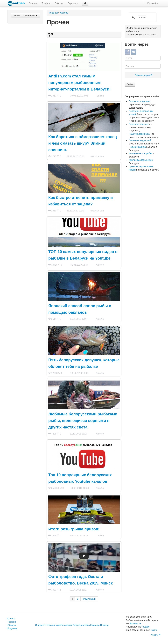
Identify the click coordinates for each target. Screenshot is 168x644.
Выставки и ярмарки (24, 133)
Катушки (18, 42)
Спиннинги (19, 46)
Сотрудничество (81, 625)
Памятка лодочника (139, 134)
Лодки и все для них (24, 107)
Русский (153, 3)
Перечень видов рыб (140, 140)
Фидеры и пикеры (23, 50)
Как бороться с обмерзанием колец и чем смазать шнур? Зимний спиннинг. (83, 143)
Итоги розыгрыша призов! (74, 529)
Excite (154, 630)
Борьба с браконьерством (22, 155)
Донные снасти (21, 67)
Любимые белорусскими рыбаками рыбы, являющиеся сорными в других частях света (83, 421)
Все (15, 22)
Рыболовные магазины (25, 129)
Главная (53, 13)
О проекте (41, 625)
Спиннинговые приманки (21, 31)
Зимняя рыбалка (22, 75)
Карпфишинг (20, 59)
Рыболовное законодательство (23, 162)
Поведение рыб (21, 177)
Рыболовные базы (23, 137)
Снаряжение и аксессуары (21, 102)
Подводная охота (22, 91)
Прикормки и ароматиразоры (21, 86)
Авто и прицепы (22, 116)
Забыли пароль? (144, 75)
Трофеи (46, 3)
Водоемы (73, 3)
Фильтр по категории (25, 15)
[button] (85, 3)
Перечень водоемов (139, 101)
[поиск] (142, 17)
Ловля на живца (22, 63)
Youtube (145, 627)
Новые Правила (137, 147)
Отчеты (33, 3)
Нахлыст (18, 71)
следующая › (89, 599)
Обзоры (59, 3)
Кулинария (19, 124)
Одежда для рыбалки (24, 96)
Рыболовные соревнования (21, 143)
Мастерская (19, 120)
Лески (16, 80)
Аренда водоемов (23, 149)
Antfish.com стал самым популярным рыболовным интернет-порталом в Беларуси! (79, 83)
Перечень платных (139, 124)
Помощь (105, 625)
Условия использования (59, 625)
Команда (95, 625)
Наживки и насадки (23, 37)
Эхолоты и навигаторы (25, 112)
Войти (130, 84)
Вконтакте (135, 623)
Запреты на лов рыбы (140, 153)
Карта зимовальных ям (141, 160)
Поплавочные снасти (24, 54)
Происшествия (21, 172)
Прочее (17, 181)
